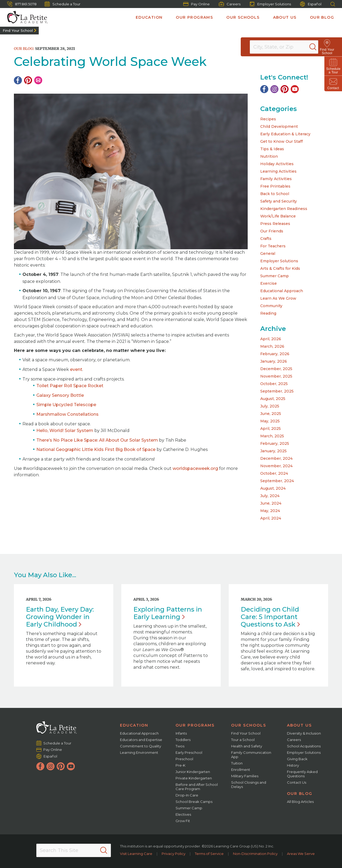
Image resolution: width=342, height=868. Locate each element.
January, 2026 (274, 361)
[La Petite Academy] (25, 17)
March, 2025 (272, 436)
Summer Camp (275, 276)
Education (149, 17)
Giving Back (297, 759)
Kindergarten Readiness (284, 209)
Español (311, 4)
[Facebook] (18, 80)
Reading (268, 313)
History (293, 765)
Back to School (275, 194)
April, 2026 (271, 339)
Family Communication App (251, 755)
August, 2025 (273, 399)
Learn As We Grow (278, 298)
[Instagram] (274, 89)
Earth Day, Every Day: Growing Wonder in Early (60, 617)
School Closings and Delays (249, 784)
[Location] (287, 47)
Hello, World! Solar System (65, 431)
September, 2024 (277, 481)
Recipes (268, 119)
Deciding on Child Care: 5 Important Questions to (270, 617)
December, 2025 (276, 369)
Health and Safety (247, 746)
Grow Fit (183, 821)
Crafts (266, 239)
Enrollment (241, 770)
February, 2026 (275, 354)
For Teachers (273, 246)
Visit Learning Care (136, 854)
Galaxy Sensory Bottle (60, 395)
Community (271, 306)
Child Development (279, 126)
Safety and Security (279, 201)
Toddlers (183, 740)
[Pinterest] (28, 80)
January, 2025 (273, 451)
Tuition (237, 763)
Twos (180, 746)
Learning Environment (139, 752)
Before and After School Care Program (197, 787)
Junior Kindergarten (193, 772)
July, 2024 (270, 496)
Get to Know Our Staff (281, 141)
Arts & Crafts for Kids (280, 268)
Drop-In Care (187, 795)
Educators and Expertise (141, 740)
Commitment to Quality (141, 746)
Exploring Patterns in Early (168, 613)
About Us (285, 17)
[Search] (319, 47)
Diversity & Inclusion (304, 733)
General (268, 253)
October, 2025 (274, 384)
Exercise (269, 283)
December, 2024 (276, 458)
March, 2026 (272, 346)
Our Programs (194, 17)
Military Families (245, 776)
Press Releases (275, 224)
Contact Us (297, 782)
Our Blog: (24, 49)
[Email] (38, 80)
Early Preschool (189, 752)
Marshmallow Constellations (67, 414)
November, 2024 (276, 466)
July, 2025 (270, 406)
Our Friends (272, 231)
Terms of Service (209, 854)
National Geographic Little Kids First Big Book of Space (96, 449)
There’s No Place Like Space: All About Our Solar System (97, 440)
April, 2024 (271, 518)
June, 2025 (271, 414)
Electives (183, 814)
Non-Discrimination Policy (255, 854)
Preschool (184, 759)
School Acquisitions (304, 746)
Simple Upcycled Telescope (66, 405)
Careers (230, 4)
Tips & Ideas (272, 149)
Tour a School (243, 740)
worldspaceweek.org (195, 468)
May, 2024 (270, 511)
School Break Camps (194, 802)
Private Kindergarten (194, 778)
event (76, 369)
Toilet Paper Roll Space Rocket (70, 386)
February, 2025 (275, 443)
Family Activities (276, 179)
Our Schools (243, 17)
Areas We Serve (301, 854)
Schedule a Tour (63, 4)
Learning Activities (278, 171)
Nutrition (269, 156)
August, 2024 (273, 488)
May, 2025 (270, 421)
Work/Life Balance (278, 216)
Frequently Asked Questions (302, 774)
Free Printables (275, 186)
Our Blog (322, 17)
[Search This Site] (73, 850)
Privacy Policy (174, 854)
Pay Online (197, 4)
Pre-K (180, 765)
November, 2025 (276, 376)
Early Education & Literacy (285, 134)
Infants (181, 733)
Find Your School (18, 30)
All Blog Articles (300, 802)
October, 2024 (274, 473)
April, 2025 (271, 429)
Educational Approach (282, 291)
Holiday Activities (277, 164)
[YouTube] (295, 89)
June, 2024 (271, 503)
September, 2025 (277, 391)
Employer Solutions (270, 4)
